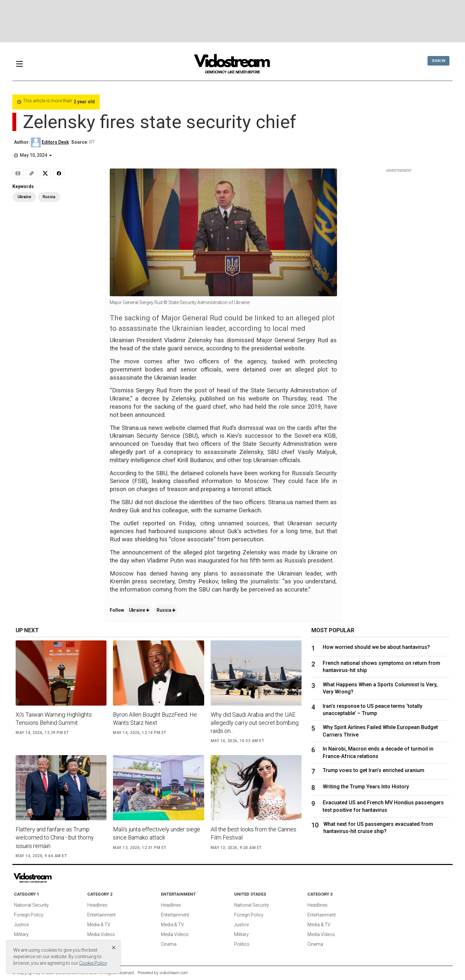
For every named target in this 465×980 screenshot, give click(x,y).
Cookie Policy (93, 963)
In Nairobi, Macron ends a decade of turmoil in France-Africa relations (378, 752)
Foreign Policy (29, 915)
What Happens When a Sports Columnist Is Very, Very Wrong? (380, 688)
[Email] (18, 173)
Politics (242, 944)
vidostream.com (174, 973)
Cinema (169, 944)
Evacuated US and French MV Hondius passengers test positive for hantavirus (383, 806)
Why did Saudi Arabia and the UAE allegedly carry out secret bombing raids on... (255, 723)
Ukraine (139, 610)
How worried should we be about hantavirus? (376, 647)
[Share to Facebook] (59, 173)
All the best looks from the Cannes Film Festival (254, 833)
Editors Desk (55, 142)
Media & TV (99, 925)
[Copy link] (32, 173)
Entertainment (101, 915)
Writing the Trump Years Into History (366, 787)
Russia (166, 610)
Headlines (97, 905)
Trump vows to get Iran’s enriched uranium (373, 770)
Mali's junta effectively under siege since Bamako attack (157, 833)
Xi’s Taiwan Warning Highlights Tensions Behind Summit (54, 719)
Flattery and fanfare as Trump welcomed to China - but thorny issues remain (55, 837)
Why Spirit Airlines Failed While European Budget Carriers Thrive (380, 731)
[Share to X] (45, 173)
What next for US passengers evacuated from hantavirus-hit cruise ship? (378, 828)
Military (21, 934)
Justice (21, 925)
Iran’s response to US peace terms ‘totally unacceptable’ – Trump (373, 710)
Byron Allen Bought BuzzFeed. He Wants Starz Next (155, 719)
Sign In (438, 61)
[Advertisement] (232, 21)
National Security (31, 905)
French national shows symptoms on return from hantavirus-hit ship (381, 667)
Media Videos (101, 934)
